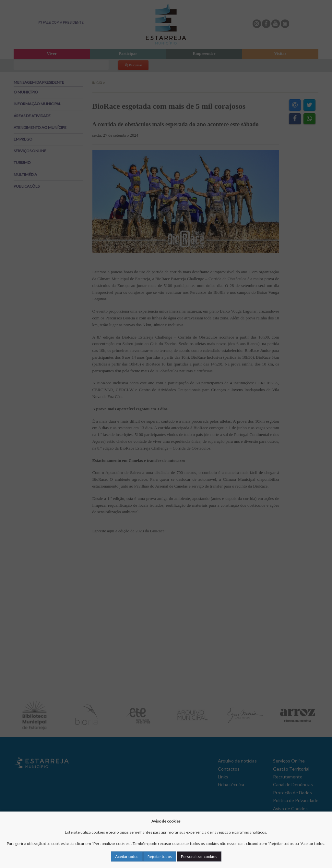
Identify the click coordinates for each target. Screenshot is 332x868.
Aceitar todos (127, 856)
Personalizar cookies (199, 856)
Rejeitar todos (160, 856)
